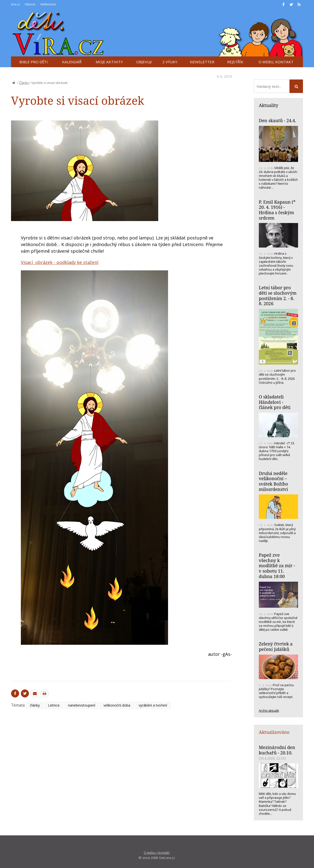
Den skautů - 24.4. (277, 120)
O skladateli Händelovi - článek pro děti (275, 402)
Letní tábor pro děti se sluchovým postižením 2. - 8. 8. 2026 (278, 296)
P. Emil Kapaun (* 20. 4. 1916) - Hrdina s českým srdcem (277, 210)
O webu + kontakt (157, 853)
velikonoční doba (117, 705)
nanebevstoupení (82, 705)
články (35, 705)
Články (24, 83)
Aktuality (268, 105)
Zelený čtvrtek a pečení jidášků (276, 646)
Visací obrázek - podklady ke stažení (60, 262)
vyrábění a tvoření (153, 705)
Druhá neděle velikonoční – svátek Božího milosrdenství (273, 481)
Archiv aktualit (269, 710)
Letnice (54, 705)
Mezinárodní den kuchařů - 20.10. (277, 750)
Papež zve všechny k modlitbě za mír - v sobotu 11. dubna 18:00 (277, 566)
